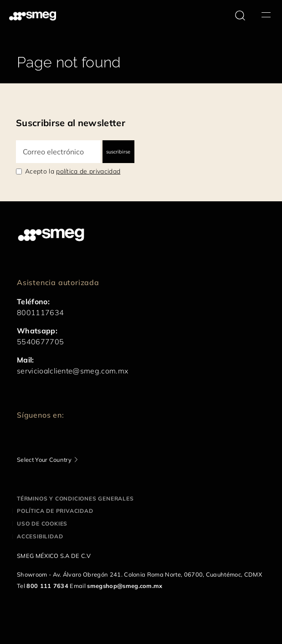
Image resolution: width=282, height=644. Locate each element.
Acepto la (73, 171)
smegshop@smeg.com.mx (125, 586)
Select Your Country (44, 460)
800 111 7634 (47, 586)
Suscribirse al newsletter (71, 123)
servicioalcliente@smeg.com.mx (72, 371)
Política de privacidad (55, 511)
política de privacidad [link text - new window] (88, 171)
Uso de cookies (42, 524)
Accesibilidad (40, 536)
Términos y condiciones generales (75, 498)
